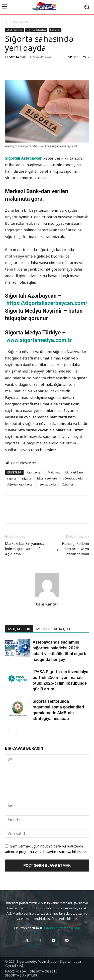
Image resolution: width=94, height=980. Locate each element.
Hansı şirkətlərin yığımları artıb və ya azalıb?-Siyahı (73, 549)
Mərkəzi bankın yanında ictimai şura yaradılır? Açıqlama (25, 549)
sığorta (27, 478)
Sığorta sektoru (47, 478)
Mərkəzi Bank (74, 472)
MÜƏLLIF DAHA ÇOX (53, 629)
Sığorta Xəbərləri (36, 30)
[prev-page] (8, 731)
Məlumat (54, 472)
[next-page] (16, 731)
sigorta (12, 478)
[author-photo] (47, 597)
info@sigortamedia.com (62, 928)
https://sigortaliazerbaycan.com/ (48, 303)
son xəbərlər (48, 484)
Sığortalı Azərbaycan (24, 158)
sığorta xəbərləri (74, 478)
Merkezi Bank (22, 22)
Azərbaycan (35, 472)
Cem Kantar (17, 56)
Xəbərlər (55, 30)
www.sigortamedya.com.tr (39, 340)
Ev (7, 22)
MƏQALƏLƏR (19, 629)
